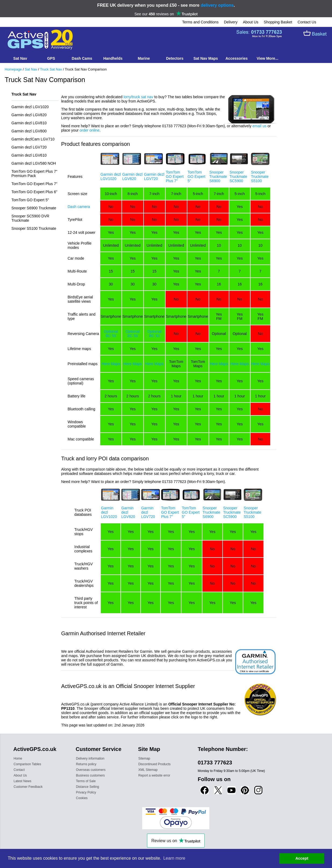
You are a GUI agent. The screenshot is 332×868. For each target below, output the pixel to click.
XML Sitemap (148, 770)
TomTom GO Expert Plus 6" (35, 192)
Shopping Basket (278, 22)
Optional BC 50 (111, 334)
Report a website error (154, 775)
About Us (251, 22)
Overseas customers (91, 770)
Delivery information (90, 758)
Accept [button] (302, 858)
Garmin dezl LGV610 (29, 155)
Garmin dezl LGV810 (29, 123)
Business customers (90, 775)
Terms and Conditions (200, 22)
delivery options (217, 5)
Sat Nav (31, 69)
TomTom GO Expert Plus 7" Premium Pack (35, 174)
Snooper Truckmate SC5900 (238, 177)
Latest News (23, 781)
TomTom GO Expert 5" (30, 200)
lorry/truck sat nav (138, 97)
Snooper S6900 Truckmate (34, 208)
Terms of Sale (86, 781)
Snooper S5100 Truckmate (34, 228)
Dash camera (79, 207)
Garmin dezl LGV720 (29, 147)
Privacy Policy (86, 792)
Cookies (82, 798)
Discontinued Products (155, 764)
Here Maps (111, 364)
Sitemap (144, 758)
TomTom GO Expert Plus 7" (35, 184)
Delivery (231, 22)
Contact (19, 770)
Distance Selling (88, 787)
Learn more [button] (174, 858)
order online (90, 130)
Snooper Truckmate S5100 (260, 177)
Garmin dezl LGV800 (29, 131)
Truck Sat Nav (51, 69)
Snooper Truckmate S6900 (218, 177)
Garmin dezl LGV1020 (30, 107)
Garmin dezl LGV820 (29, 115)
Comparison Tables (28, 764)
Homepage (13, 69)
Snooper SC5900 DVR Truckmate (31, 218)
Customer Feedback (28, 787)
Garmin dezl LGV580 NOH (34, 163)
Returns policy (86, 764)
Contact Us (307, 22)
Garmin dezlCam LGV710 (33, 139)
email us (259, 126)
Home (18, 758)
